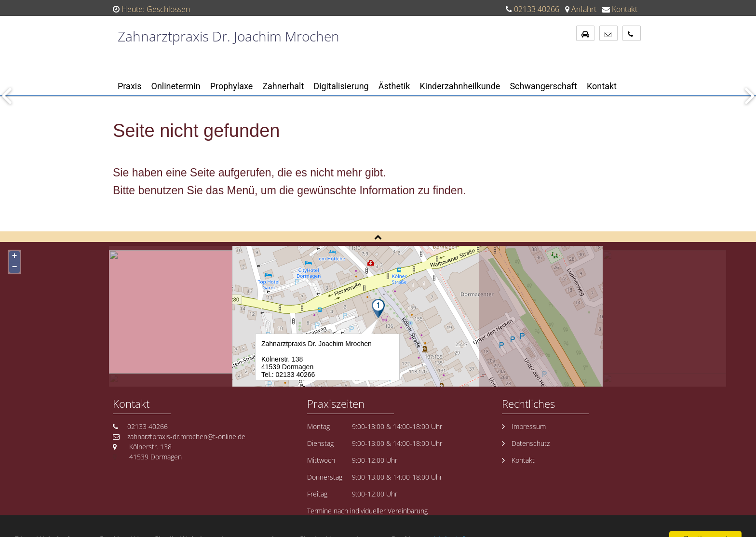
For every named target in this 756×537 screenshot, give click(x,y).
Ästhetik (394, 86)
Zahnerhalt (283, 86)
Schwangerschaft (543, 86)
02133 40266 (537, 9)
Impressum (529, 426)
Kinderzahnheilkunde (460, 86)
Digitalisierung (341, 86)
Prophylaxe (232, 86)
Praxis (130, 86)
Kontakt (625, 9)
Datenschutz (531, 443)
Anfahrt (584, 9)
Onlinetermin (176, 86)
